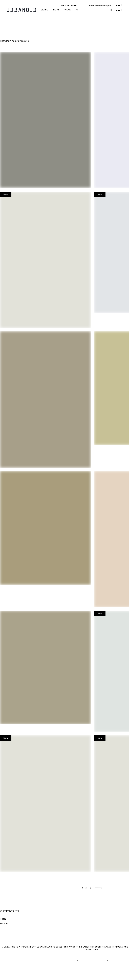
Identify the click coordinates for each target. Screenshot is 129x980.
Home (3, 919)
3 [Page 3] (90, 888)
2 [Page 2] (86, 888)
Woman (4, 923)
